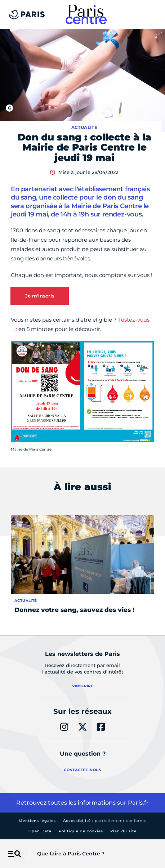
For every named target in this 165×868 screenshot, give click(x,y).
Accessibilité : (105, 821)
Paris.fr (138, 803)
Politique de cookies (81, 831)
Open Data (40, 831)
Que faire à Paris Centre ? (71, 854)
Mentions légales (37, 821)
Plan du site (123, 831)
